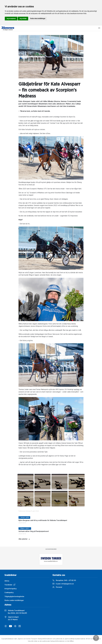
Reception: (64, 580)
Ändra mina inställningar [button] (38, 19)
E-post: (63, 584)
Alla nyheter (24, 539)
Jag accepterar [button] (11, 19)
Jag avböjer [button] (23, 19)
